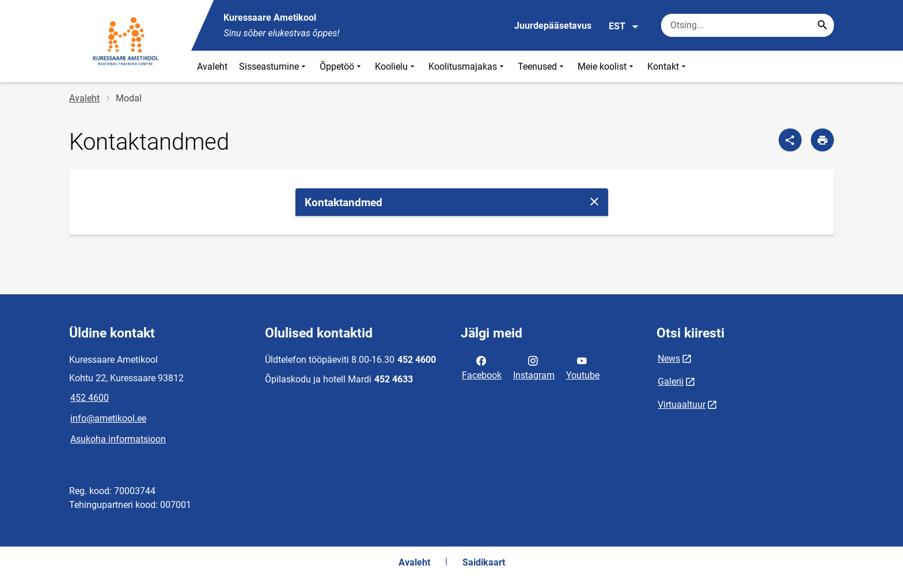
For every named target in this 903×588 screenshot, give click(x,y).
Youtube (583, 367)
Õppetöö (342, 67)
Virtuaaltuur (682, 405)
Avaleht (212, 67)
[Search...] (822, 25)
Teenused (542, 67)
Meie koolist (607, 67)
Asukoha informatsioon (118, 439)
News (669, 359)
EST (624, 26)
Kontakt (668, 67)
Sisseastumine (274, 67)
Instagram (534, 367)
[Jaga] (790, 140)
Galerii (671, 382)
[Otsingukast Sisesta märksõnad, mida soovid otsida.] (748, 25)
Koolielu (396, 67)
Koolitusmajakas (467, 67)
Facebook (482, 367)
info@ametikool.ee (108, 418)
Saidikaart (484, 562)
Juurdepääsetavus (553, 26)
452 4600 (90, 398)
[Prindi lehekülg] (822, 140)
